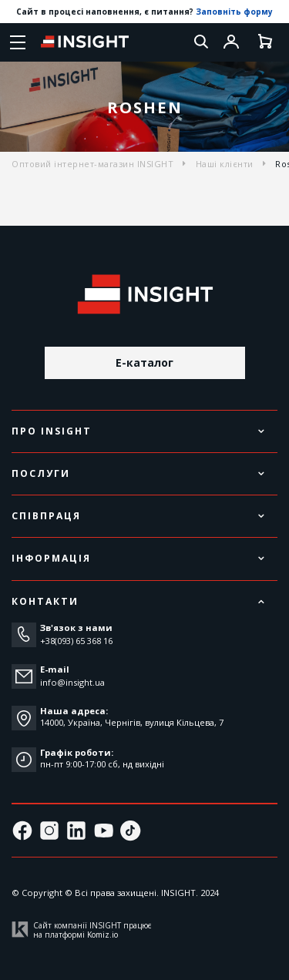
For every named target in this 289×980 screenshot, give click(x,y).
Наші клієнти (225, 164)
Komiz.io (102, 935)
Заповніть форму (234, 12)
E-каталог (144, 362)
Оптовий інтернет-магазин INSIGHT (92, 164)
